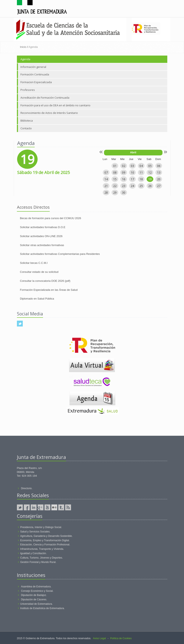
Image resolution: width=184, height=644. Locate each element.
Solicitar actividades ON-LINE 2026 (41, 236)
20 (159, 179)
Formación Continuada (35, 74)
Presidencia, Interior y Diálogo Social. (41, 527)
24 (132, 186)
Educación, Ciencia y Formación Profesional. (45, 545)
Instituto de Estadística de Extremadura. (43, 608)
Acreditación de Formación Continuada (45, 98)
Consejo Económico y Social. (37, 591)
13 (159, 172)
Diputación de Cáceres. (34, 600)
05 (150, 166)
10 (132, 172)
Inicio (23, 47)
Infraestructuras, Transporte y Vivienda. (42, 549)
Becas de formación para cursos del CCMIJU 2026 (51, 218)
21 (106, 186)
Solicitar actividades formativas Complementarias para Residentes (60, 254)
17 (132, 179)
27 (159, 186)
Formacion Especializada (36, 82)
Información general (33, 67)
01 (115, 166)
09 (124, 172)
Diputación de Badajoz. (34, 595)
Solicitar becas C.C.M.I (34, 263)
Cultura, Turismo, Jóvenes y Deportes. (42, 558)
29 (115, 192)
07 (106, 172)
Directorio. (27, 488)
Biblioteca (27, 121)
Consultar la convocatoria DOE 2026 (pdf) (45, 281)
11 (141, 172)
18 (141, 179)
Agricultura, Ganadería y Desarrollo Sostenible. (46, 536)
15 (115, 179)
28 (106, 192)
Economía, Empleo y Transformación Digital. (45, 540)
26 (150, 186)
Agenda (25, 59)
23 (124, 186)
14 (106, 179)
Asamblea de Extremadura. (36, 587)
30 (124, 192)
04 (141, 166)
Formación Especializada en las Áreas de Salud (49, 290)
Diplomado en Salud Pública (37, 299)
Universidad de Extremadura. (36, 604)
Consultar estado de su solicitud (39, 272)
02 (124, 166)
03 (132, 166)
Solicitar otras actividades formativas (42, 245)
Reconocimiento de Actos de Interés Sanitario (49, 113)
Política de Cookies (121, 638)
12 (150, 172)
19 (150, 179)
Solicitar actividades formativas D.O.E (43, 227)
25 (141, 186)
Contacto (26, 128)
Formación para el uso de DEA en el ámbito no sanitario (55, 105)
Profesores (28, 90)
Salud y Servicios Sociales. (35, 532)
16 (124, 179)
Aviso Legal (99, 638)
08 (115, 172)
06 (159, 166)
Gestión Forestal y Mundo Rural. (38, 562)
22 (115, 186)
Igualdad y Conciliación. (34, 553)
